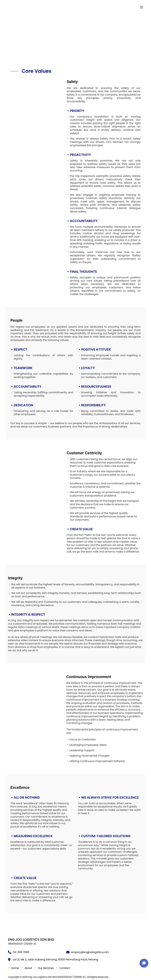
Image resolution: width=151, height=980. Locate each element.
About (28, 968)
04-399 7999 (21, 952)
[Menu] (142, 7)
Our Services (46, 968)
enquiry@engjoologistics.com (90, 952)
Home (15, 968)
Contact (65, 968)
